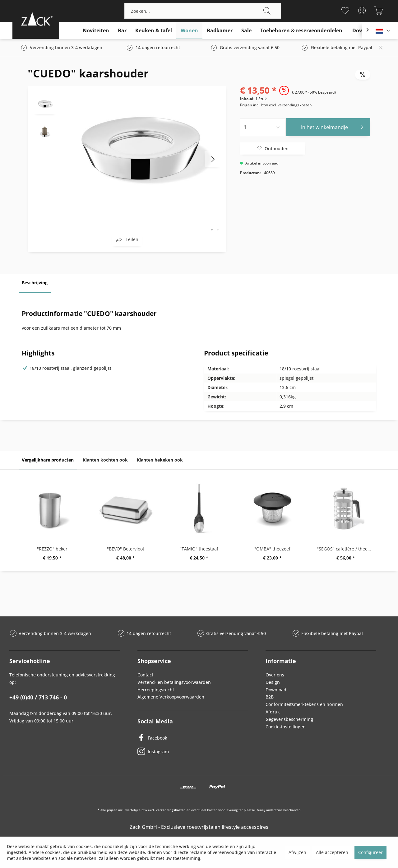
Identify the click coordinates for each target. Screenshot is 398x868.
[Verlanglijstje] (345, 11)
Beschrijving (35, 283)
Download (276, 690)
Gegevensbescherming (289, 719)
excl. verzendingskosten (290, 105)
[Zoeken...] (203, 11)
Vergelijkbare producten (48, 460)
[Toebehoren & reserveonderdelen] (301, 31)
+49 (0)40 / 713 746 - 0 (38, 697)
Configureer (370, 852)
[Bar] (122, 31)
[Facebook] (193, 738)
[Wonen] (189, 31)
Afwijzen (297, 852)
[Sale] (246, 31)
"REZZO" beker (52, 549)
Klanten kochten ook (105, 460)
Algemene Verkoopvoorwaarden (171, 697)
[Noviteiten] (96, 31)
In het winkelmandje (334, 126)
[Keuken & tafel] (154, 31)
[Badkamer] (220, 31)
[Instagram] (193, 751)
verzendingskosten (171, 810)
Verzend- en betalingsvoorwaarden (174, 682)
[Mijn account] (362, 11)
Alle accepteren (332, 852)
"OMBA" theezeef (272, 549)
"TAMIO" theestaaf (199, 549)
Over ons (275, 675)
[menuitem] (203, 11)
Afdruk (273, 712)
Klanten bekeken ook (160, 460)
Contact (145, 675)
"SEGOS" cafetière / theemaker (347, 549)
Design (273, 682)
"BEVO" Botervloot (126, 549)
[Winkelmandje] (379, 11)
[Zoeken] (267, 11)
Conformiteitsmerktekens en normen (304, 704)
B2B (270, 697)
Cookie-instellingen (286, 727)
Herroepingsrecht (156, 690)
